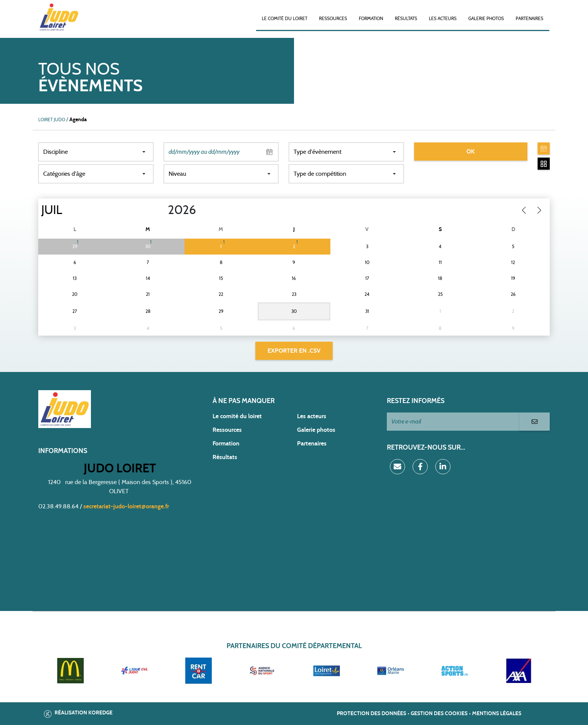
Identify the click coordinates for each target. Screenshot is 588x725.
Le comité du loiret (237, 416)
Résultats (406, 19)
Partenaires (529, 19)
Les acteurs (443, 19)
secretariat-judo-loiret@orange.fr (126, 506)
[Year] (162, 210)
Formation (371, 19)
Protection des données (371, 714)
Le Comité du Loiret (285, 19)
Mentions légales (497, 714)
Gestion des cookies (439, 714)
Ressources (333, 19)
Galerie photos (486, 19)
